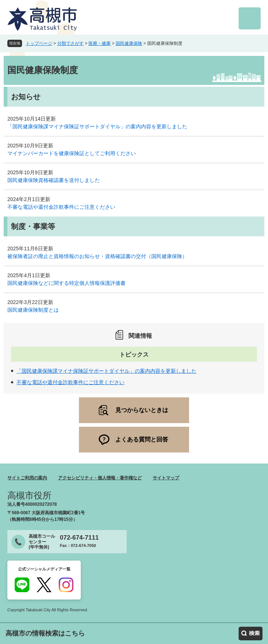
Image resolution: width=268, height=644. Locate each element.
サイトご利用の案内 (27, 478)
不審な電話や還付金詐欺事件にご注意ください (61, 207)
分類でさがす (70, 43)
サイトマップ (166, 478)
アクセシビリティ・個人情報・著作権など (100, 478)
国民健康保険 (129, 43)
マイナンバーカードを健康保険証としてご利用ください (72, 153)
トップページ (39, 43)
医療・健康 (99, 43)
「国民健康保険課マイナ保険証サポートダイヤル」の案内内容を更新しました (97, 126)
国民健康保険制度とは (33, 310)
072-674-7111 (79, 538)
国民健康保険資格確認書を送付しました (54, 180)
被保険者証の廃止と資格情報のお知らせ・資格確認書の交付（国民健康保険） (97, 256)
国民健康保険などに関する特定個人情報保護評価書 (66, 283)
